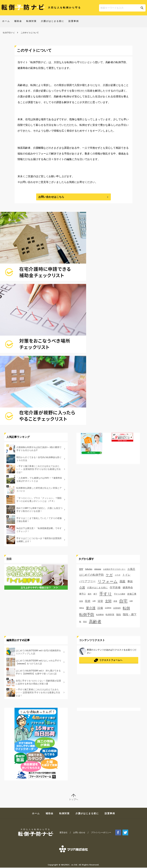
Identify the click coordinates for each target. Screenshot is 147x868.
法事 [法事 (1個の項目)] (94, 601)
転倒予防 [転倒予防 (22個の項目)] (87, 615)
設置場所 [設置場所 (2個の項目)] (117, 608)
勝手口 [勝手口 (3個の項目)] (82, 594)
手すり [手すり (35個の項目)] (106, 594)
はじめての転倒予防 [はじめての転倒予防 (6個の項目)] (92, 575)
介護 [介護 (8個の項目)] (82, 587)
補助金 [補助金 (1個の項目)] (82, 608)
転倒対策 (31, 22)
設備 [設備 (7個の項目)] (100, 608)
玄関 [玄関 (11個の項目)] (108, 601)
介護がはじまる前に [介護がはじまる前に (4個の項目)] (97, 588)
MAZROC (66, 865)
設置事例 (74, 22)
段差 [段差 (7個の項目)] (88, 601)
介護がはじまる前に (53, 22)
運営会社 (63, 833)
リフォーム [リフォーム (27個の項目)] (108, 581)
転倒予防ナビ (9, 33)
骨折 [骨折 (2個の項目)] (85, 622)
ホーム (6, 22)
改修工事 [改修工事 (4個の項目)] (132, 594)
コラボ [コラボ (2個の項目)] (117, 575)
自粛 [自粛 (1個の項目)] (131, 601)
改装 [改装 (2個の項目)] (81, 601)
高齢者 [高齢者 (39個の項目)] (95, 621)
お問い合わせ (79, 833)
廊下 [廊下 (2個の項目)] (95, 594)
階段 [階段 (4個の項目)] (119, 615)
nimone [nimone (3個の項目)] (98, 569)
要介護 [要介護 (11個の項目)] (91, 608)
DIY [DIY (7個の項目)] (81, 569)
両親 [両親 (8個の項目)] (122, 581)
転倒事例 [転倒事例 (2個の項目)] (100, 615)
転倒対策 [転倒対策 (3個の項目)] (110, 615)
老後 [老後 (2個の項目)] (115, 601)
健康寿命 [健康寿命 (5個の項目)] (128, 587)
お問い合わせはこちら (51, 197)
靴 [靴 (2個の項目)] (80, 622)
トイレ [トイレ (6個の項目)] (126, 575)
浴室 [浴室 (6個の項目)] (100, 601)
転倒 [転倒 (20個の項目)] (126, 608)
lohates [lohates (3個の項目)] (89, 569)
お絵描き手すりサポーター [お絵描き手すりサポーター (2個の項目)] (114, 569)
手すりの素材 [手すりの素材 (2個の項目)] (120, 594)
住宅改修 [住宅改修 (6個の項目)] (115, 587)
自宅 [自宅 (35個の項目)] (123, 601)
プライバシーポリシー (101, 833)
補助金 (18, 22)
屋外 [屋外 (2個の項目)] (90, 594)
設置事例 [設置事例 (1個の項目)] (108, 608)
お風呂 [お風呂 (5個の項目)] (131, 569)
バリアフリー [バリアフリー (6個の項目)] (87, 581)
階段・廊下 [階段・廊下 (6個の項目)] (130, 614)
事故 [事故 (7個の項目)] (130, 581)
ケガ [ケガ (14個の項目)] (109, 575)
